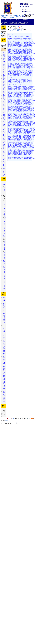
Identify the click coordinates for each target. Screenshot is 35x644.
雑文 (4, 261)
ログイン (25, 24)
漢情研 (18, 20)
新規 (4, 24)
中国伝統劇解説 (5, 246)
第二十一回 (4, 128)
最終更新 (16, 24)
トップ (5, 22)
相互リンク (4, 263)
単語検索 (11, 24)
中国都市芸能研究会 (8, 20)
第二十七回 (4, 154)
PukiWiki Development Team (16, 422)
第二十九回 (4, 163)
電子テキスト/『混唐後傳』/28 (13, 16)
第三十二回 (4, 174)
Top (2, 18)
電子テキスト (6, 18)
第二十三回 (4, 137)
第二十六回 (4, 150)
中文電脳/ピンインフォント (4, 308)
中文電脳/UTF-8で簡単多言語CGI (4, 319)
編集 (13, 22)
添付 (26, 22)
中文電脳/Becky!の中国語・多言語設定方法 (4, 348)
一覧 (7, 24)
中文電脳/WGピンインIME (4, 334)
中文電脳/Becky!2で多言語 (4, 361)
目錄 (4, 54)
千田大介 (7, 420)
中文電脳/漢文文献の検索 (4, 385)
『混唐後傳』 (12, 18)
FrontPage (4, 300)
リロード (30, 22)
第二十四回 (4, 141)
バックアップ (21, 22)
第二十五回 (4, 146)
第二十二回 (4, 133)
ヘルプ (21, 24)
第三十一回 (4, 170)
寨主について (4, 268)
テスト (4, 327)
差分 (16, 22)
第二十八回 (4, 158)
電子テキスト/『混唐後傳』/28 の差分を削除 (20, 31)
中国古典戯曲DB (26, 20)
